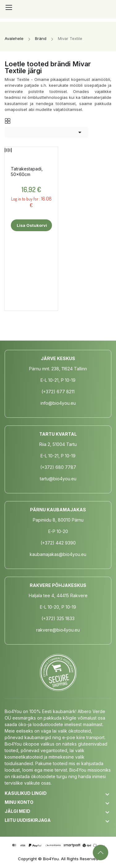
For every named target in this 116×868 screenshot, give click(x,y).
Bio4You (51, 859)
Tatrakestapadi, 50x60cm (27, 172)
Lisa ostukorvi (31, 225)
